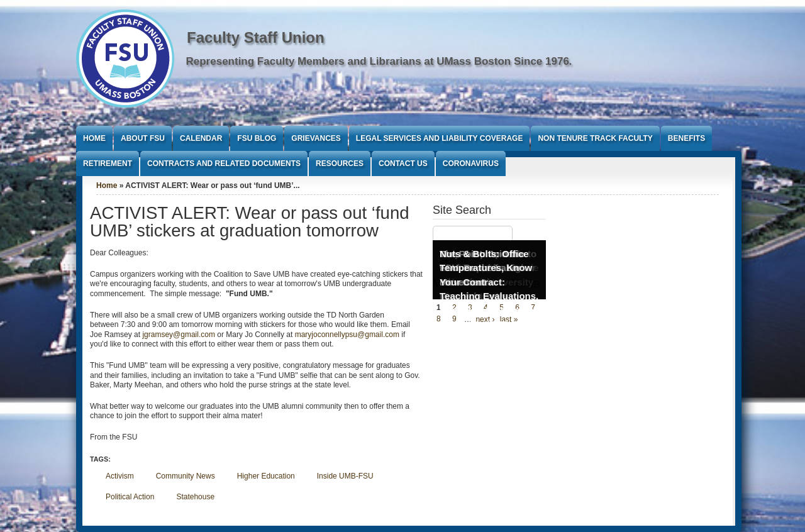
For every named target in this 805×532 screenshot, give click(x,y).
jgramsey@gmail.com (179, 335)
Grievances (316, 138)
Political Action (130, 497)
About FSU (143, 138)
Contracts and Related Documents (224, 163)
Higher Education (266, 476)
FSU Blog (257, 138)
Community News (186, 476)
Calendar (201, 138)
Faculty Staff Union (256, 37)
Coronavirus (471, 163)
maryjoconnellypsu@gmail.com (347, 335)
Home (94, 138)
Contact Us (403, 163)
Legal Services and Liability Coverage (440, 138)
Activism (120, 476)
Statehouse (195, 497)
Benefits (686, 138)
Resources (340, 163)
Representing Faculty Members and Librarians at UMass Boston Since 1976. (379, 61)
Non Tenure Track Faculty (595, 138)
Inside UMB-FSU (345, 476)
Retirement (108, 163)
